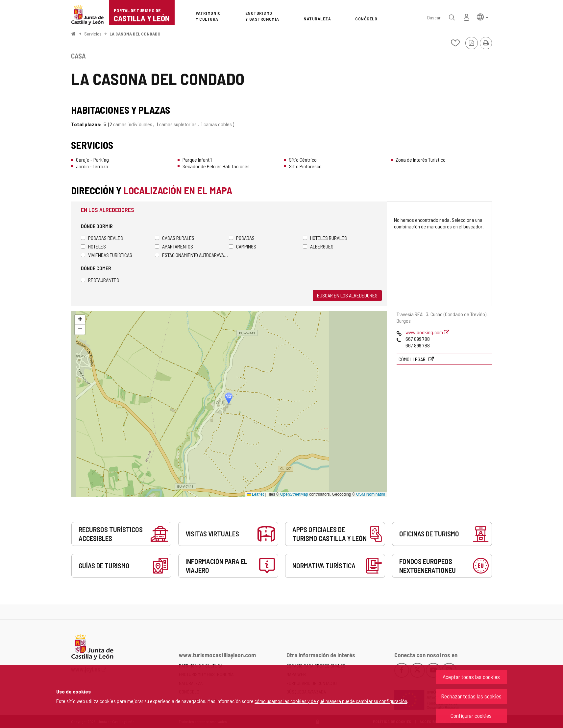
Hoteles (93, 246)
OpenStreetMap (294, 494)
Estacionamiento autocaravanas (192, 255)
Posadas (242, 238)
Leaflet (255, 494)
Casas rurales (175, 238)
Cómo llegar (413, 359)
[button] (483, 17)
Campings (243, 246)
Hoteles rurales (325, 238)
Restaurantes (100, 280)
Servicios (93, 34)
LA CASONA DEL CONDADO (135, 34)
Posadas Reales (102, 238)
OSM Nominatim (371, 494)
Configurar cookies (471, 716)
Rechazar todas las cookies (471, 696)
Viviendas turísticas (107, 255)
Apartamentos (174, 246)
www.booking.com (427, 332)
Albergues (318, 246)
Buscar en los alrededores (347, 295)
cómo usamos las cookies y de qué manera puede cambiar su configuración (331, 701)
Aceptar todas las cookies (471, 677)
